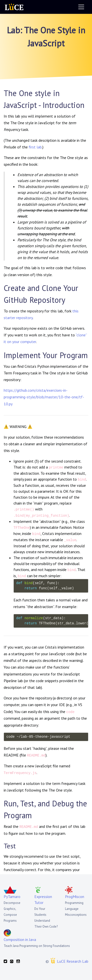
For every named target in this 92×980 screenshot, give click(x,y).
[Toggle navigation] (81, 7)
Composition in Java (20, 939)
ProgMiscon (75, 897)
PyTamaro (12, 897)
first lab (35, 147)
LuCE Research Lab (73, 961)
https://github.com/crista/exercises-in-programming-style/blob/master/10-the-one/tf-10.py (44, 397)
